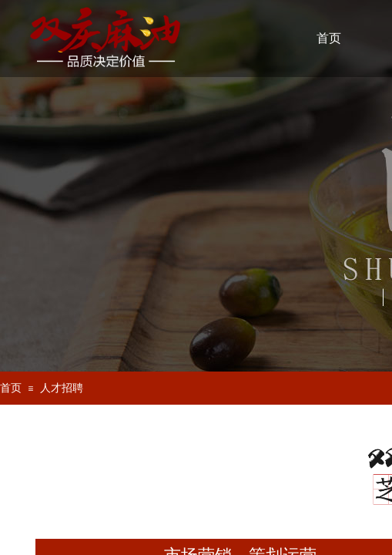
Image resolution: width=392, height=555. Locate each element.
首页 (11, 388)
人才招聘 (62, 388)
